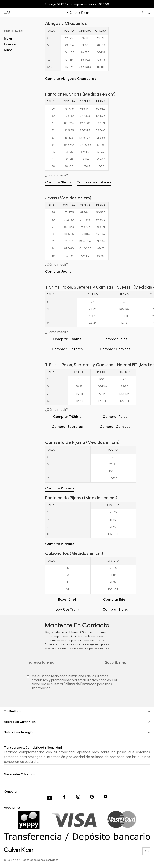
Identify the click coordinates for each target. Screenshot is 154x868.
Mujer (8, 38)
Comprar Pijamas (60, 488)
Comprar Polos (115, 339)
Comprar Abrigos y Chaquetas (71, 79)
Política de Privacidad (80, 684)
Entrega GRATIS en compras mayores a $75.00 (77, 5)
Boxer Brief (67, 600)
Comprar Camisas (115, 349)
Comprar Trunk (115, 610)
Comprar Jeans (58, 272)
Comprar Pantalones (94, 182)
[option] (77, 5)
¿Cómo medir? (56, 175)
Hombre (10, 44)
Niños (8, 50)
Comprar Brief (115, 600)
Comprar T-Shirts (67, 339)
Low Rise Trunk (67, 610)
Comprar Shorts (58, 182)
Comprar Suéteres (67, 349)
